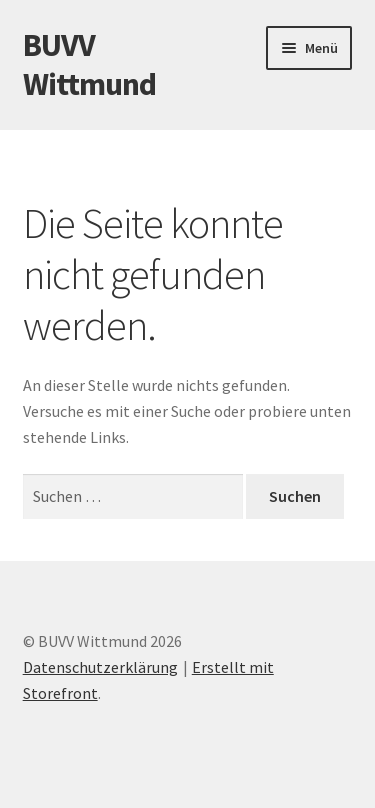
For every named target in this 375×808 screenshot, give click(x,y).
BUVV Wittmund (89, 64)
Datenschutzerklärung (100, 667)
